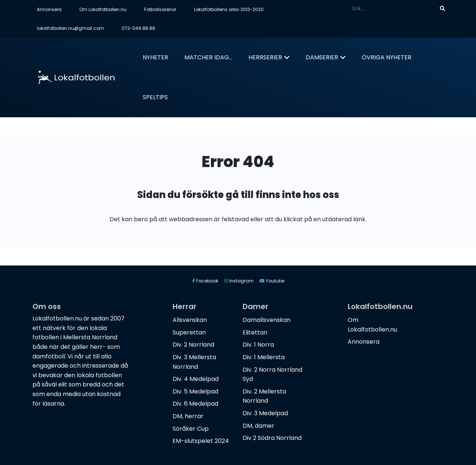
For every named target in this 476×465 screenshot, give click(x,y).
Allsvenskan (190, 320)
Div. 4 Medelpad (196, 379)
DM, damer (258, 426)
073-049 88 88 (138, 28)
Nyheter (155, 57)
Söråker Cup (191, 429)
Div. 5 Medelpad (195, 391)
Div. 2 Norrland (193, 345)
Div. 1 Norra (258, 345)
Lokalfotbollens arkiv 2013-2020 (229, 9)
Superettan (189, 332)
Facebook (205, 281)
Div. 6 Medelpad (195, 404)
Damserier (322, 57)
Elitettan (255, 332)
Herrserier (265, 57)
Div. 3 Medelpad (265, 413)
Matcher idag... (208, 57)
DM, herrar (188, 416)
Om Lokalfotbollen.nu (103, 9)
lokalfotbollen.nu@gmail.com (70, 28)
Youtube (272, 281)
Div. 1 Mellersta (264, 357)
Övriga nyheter (387, 57)
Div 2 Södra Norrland (272, 438)
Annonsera (49, 9)
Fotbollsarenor (160, 9)
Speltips (155, 97)
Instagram (239, 281)
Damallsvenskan (267, 320)
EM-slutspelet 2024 (201, 441)
